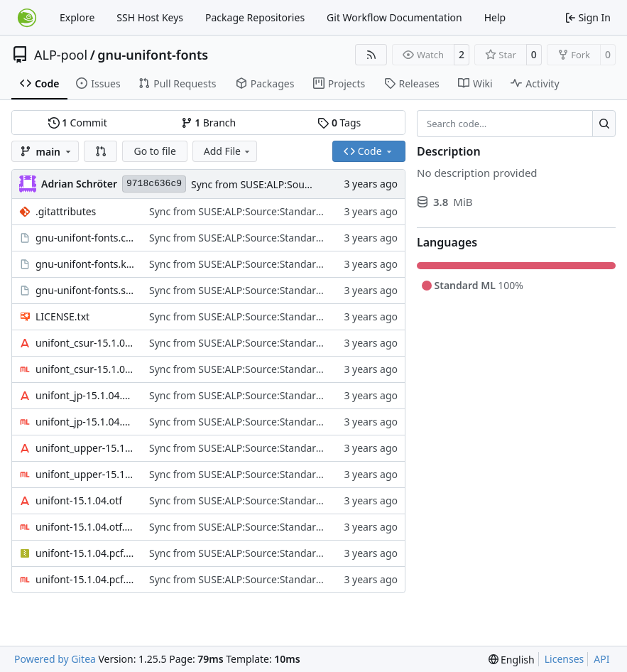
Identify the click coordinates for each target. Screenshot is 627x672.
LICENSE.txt (62, 316)
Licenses (565, 659)
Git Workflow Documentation (394, 17)
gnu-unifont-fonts (153, 55)
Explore (77, 17)
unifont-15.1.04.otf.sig (85, 527)
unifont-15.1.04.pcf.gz (85, 553)
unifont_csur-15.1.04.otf (85, 343)
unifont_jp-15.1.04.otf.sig (85, 422)
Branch (209, 123)
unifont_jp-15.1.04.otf (85, 395)
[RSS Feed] (371, 55)
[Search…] (604, 124)
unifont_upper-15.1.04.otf (85, 448)
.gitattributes (66, 211)
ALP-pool (61, 55)
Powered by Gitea (55, 659)
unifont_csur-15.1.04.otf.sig (85, 369)
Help (495, 17)
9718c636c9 (154, 184)
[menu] (512, 660)
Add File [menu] (228, 151)
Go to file (154, 151)
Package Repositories (255, 17)
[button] (101, 151)
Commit (78, 123)
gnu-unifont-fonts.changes (85, 238)
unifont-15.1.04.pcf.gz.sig (85, 579)
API (601, 659)
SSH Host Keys (150, 17)
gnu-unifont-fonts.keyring (85, 264)
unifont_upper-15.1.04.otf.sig (85, 474)
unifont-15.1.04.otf (79, 500)
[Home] (27, 18)
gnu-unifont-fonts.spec (85, 290)
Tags (339, 123)
